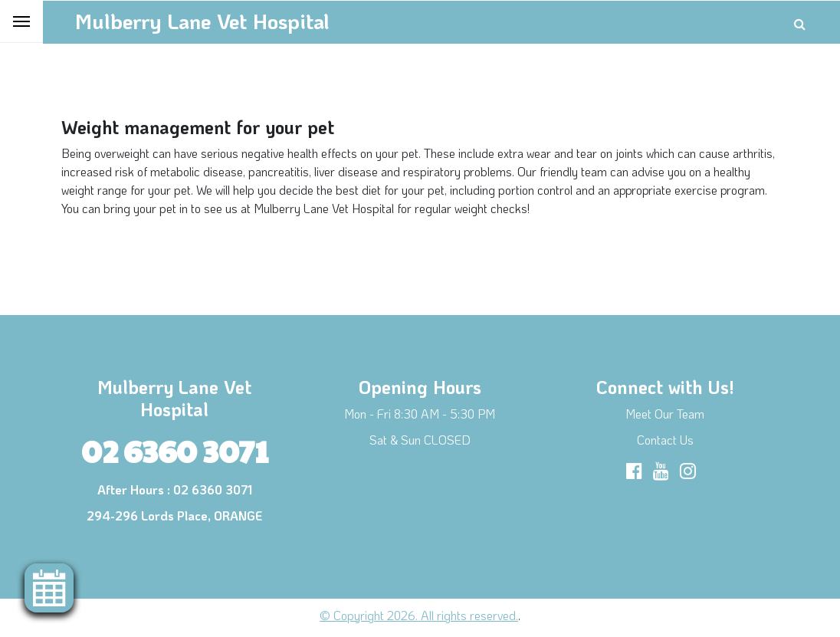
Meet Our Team (665, 414)
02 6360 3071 (175, 450)
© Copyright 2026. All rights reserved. (419, 615)
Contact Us (665, 440)
